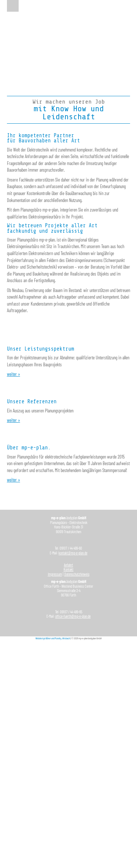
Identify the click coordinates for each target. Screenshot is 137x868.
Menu (13, 6)
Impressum (55, 574)
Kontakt (68, 569)
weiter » (14, 374)
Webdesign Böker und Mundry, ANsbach (53, 638)
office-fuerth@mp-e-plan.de (73, 616)
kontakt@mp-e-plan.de (73, 553)
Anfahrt (68, 565)
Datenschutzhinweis (77, 574)
